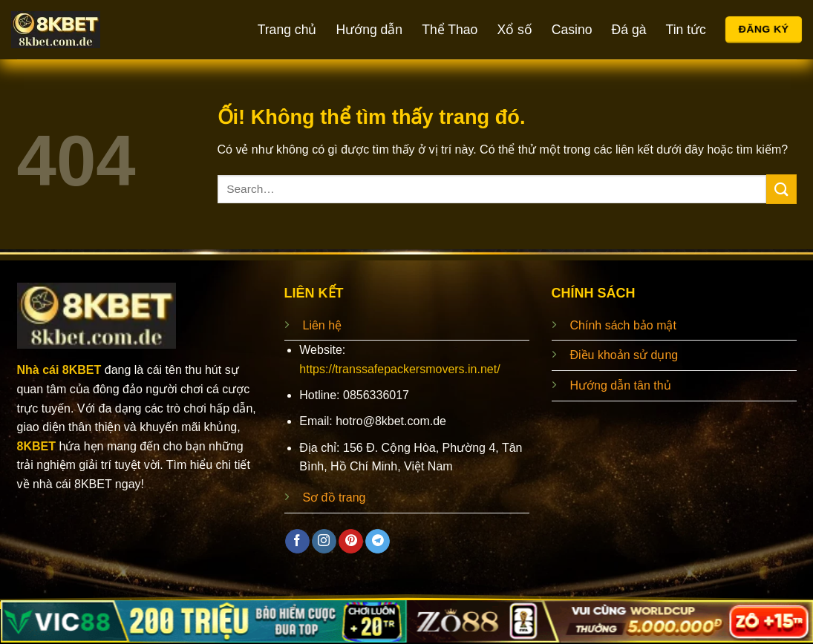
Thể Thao (450, 30)
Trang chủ (287, 30)
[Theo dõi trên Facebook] (297, 542)
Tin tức (686, 30)
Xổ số (514, 30)
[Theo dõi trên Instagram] (324, 542)
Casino (572, 30)
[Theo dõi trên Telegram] (378, 542)
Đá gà (629, 30)
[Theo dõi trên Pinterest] (351, 542)
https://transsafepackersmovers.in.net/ (399, 369)
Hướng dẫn (369, 30)
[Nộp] (781, 189)
